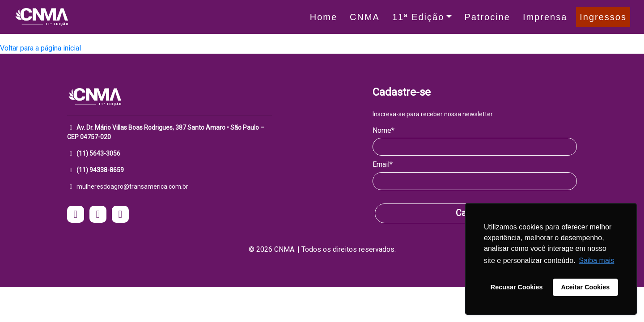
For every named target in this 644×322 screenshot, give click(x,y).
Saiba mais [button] (596, 261)
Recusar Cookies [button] (517, 287)
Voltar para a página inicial (40, 48)
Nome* (383, 130)
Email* (383, 164)
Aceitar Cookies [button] (585, 287)
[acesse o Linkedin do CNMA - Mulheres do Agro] (120, 215)
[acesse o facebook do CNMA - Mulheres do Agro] (98, 215)
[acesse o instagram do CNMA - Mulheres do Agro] (76, 215)
